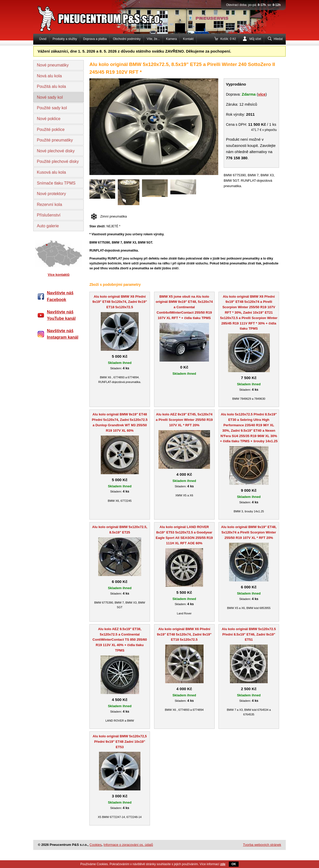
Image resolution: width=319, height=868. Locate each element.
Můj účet (255, 39)
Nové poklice (49, 119)
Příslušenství (49, 215)
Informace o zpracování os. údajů (128, 845)
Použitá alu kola (51, 86)
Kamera (171, 39)
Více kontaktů (59, 275)
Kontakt (188, 39)
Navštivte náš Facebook (60, 296)
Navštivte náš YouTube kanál (61, 315)
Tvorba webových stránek (262, 845)
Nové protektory (51, 194)
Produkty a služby (65, 39)
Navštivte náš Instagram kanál (63, 334)
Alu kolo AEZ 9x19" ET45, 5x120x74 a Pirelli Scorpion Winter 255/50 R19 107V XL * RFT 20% (184, 420)
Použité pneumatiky (55, 140)
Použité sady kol (52, 108)
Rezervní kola (49, 205)
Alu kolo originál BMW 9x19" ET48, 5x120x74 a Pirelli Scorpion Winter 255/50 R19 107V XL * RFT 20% (249, 532)
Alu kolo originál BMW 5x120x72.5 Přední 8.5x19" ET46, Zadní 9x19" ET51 (249, 634)
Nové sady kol (50, 97)
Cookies (95, 845)
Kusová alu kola (51, 172)
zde (223, 864)
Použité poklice (51, 130)
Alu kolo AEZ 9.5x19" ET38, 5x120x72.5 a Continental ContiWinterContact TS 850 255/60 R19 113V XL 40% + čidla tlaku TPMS (120, 640)
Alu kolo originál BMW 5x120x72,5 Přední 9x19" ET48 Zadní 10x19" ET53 (120, 742)
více (262, 94)
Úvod (43, 39)
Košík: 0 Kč (228, 39)
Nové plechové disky (56, 151)
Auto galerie (48, 226)
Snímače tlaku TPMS (56, 183)
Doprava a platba (95, 39)
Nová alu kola (49, 76)
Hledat (278, 39)
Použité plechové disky (58, 161)
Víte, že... (153, 39)
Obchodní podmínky (127, 39)
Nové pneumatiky (53, 65)
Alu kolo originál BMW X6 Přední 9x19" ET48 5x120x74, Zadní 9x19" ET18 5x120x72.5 (120, 302)
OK (234, 864)
